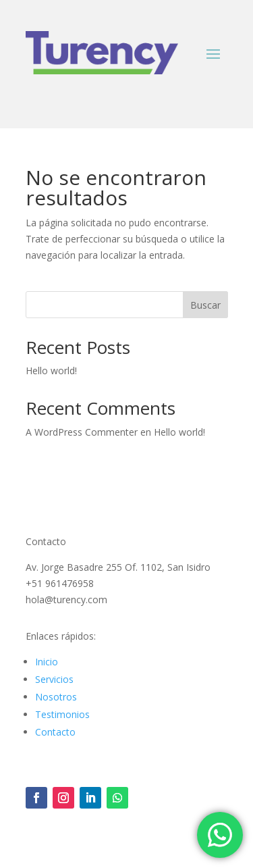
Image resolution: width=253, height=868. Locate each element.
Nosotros (56, 697)
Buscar (205, 305)
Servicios (54, 679)
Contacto (55, 732)
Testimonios (62, 714)
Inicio (47, 662)
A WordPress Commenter (82, 432)
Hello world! (51, 371)
